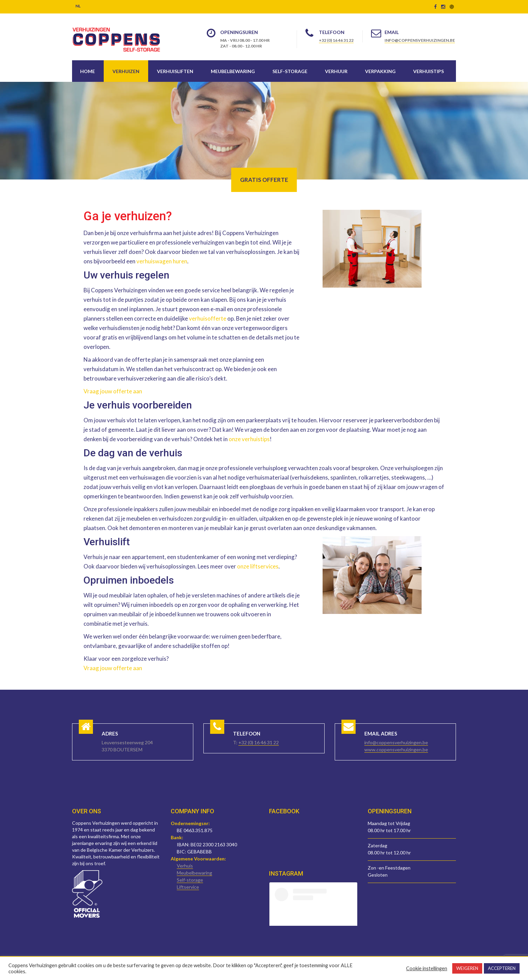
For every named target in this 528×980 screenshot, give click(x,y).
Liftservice (188, 887)
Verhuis (185, 866)
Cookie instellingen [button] (427, 968)
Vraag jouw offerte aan (113, 391)
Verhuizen (126, 71)
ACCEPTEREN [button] (502, 968)
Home (88, 71)
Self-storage (290, 71)
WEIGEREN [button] (467, 968)
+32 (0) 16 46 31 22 (336, 40)
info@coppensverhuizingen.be (420, 40)
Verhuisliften (175, 71)
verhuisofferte (208, 318)
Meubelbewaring (233, 71)
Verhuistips (428, 71)
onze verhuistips (249, 439)
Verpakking (380, 71)
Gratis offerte (264, 180)
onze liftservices (258, 566)
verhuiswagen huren (162, 261)
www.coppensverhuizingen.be (396, 749)
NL (78, 6)
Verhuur (336, 71)
